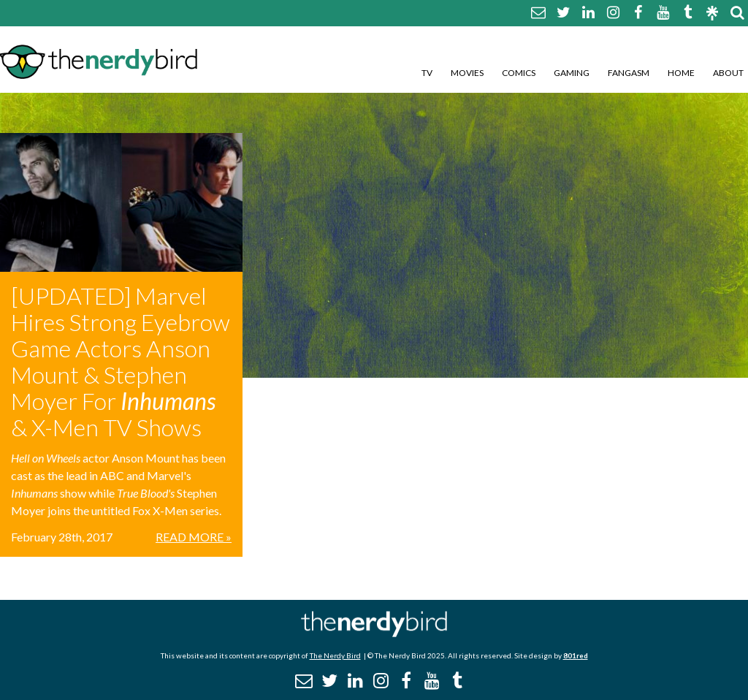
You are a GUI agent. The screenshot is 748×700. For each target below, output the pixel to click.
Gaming (572, 73)
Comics (519, 73)
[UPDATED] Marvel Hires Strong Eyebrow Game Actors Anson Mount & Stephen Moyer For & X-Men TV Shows (121, 361)
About (728, 73)
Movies (467, 73)
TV (427, 73)
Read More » (194, 537)
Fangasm (629, 73)
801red (576, 655)
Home (681, 73)
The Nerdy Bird (335, 655)
